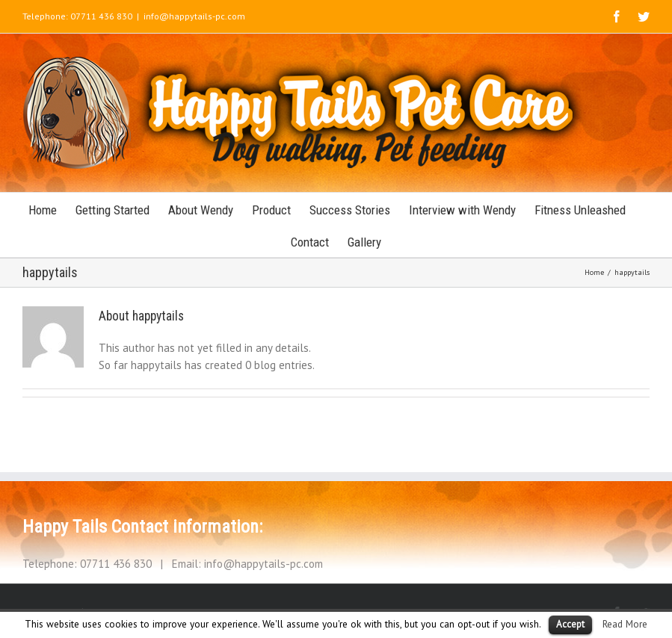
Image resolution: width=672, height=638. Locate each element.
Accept (570, 624)
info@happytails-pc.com (194, 16)
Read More (625, 624)
